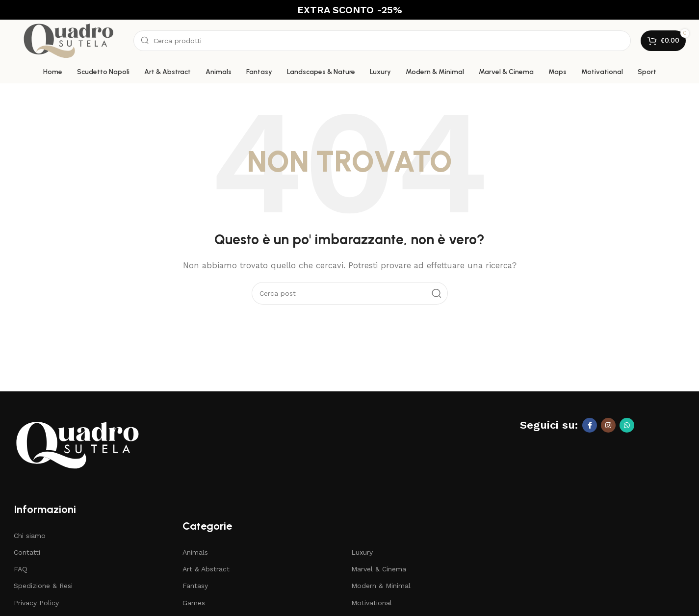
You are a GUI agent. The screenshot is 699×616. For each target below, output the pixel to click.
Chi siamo (30, 536)
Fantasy (195, 586)
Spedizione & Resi (43, 586)
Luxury (362, 552)
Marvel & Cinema (379, 569)
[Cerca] (382, 41)
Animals (195, 552)
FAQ (21, 569)
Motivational (372, 603)
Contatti (27, 552)
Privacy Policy (36, 603)
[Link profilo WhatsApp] (627, 425)
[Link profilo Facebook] (590, 425)
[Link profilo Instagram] (608, 425)
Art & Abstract (206, 569)
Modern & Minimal (381, 586)
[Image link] (78, 444)
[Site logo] (69, 40)
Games (194, 603)
